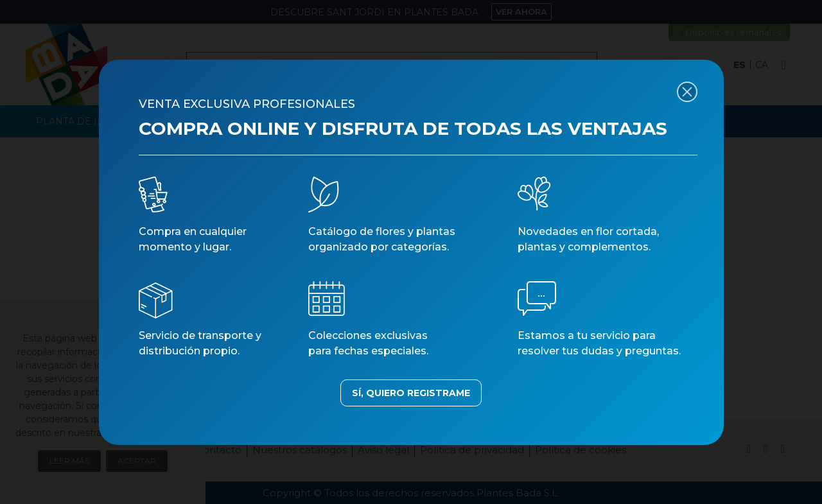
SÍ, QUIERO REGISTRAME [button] (411, 393)
